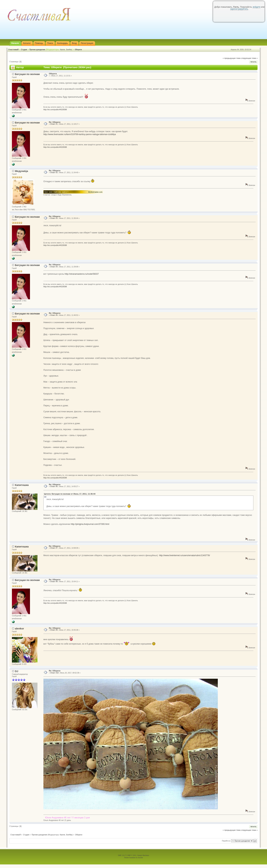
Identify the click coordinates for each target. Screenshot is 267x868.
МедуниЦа (22, 171)
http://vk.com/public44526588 (55, 110)
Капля (62, 50)
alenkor (19, 628)
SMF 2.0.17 (122, 855)
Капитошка (22, 485)
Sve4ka (69, 50)
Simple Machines (143, 855)
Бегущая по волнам (27, 74)
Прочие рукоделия (37, 50)
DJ (17, 671)
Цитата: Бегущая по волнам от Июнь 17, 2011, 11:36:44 (70, 494)
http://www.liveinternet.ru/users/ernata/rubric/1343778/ (184, 555)
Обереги (78, 50)
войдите (257, 7)
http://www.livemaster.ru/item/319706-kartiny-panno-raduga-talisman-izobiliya (80, 134)
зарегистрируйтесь (239, 9)
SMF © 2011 (132, 855)
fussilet (141, 858)
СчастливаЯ (13, 50)
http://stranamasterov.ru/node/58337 (82, 274)
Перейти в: (226, 841)
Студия (24, 50)
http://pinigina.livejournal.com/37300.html (90, 524)
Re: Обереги (55, 122)
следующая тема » (249, 58)
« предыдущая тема (232, 58)
